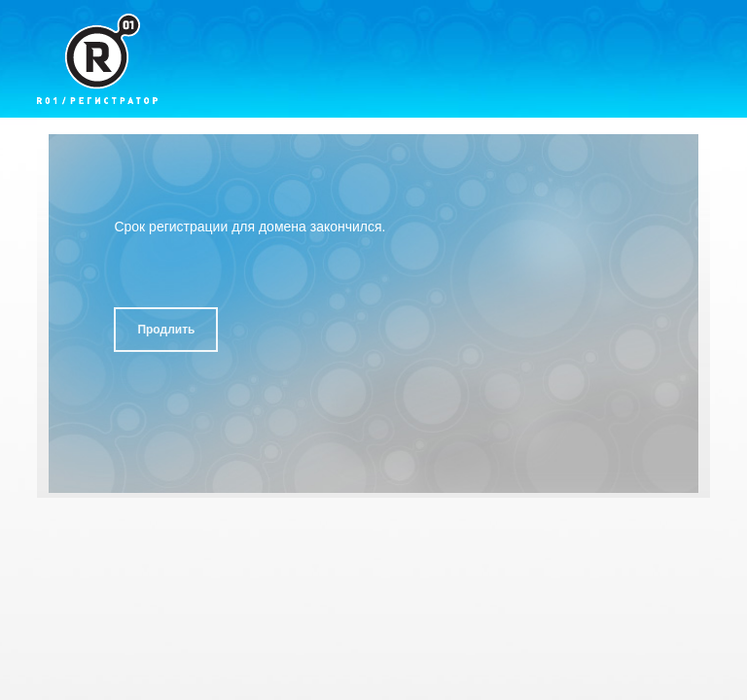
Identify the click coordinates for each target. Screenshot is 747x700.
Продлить (166, 330)
